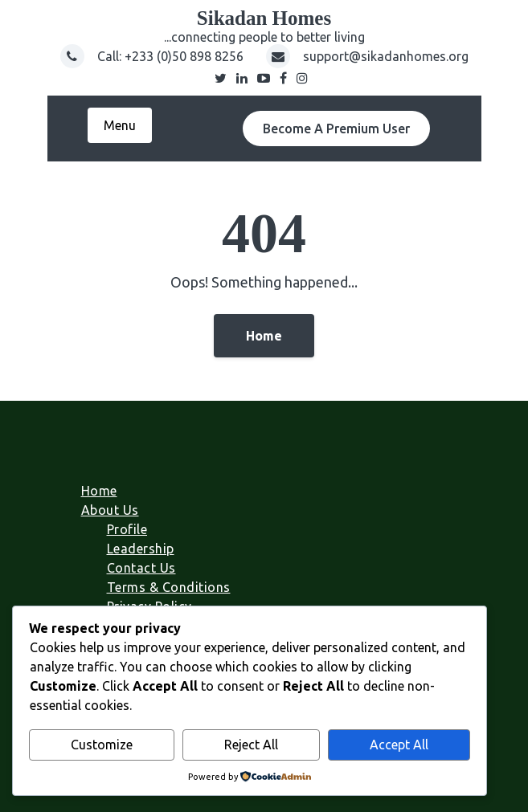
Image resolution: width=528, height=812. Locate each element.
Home (264, 336)
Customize (102, 745)
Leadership (141, 549)
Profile (127, 529)
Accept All (399, 745)
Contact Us (141, 568)
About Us (110, 510)
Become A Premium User (336, 129)
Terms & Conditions (169, 587)
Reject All (251, 745)
